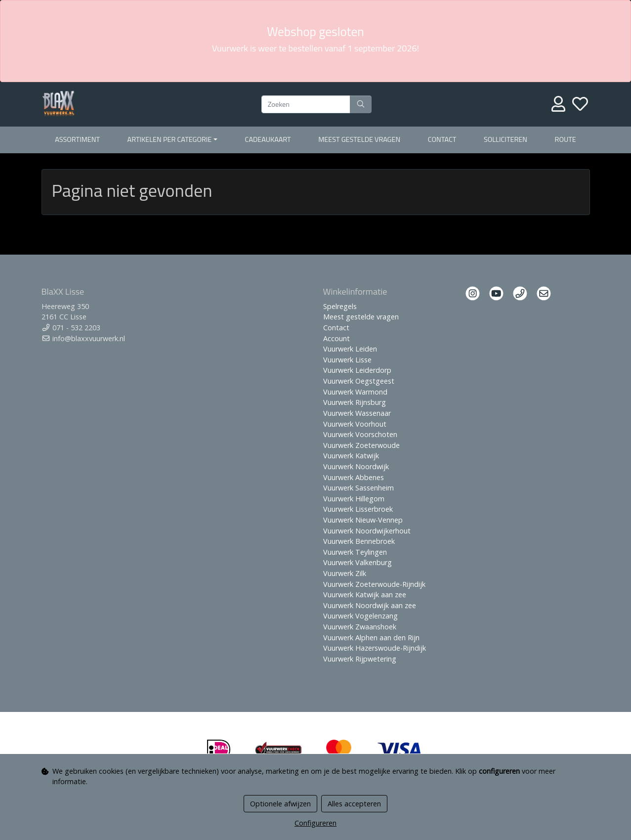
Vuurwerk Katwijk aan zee (365, 595)
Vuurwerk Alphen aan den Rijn (371, 638)
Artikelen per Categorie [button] (170, 139)
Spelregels (340, 306)
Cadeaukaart (268, 139)
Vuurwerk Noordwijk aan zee (370, 605)
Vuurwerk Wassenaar (357, 413)
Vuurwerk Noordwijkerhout (367, 531)
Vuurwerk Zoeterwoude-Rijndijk (374, 584)
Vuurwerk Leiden (350, 349)
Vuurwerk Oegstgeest (359, 381)
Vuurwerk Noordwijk (356, 466)
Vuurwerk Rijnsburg (355, 402)
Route (566, 139)
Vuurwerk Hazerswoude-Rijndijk (375, 648)
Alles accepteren (354, 804)
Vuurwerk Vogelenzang (360, 616)
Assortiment (77, 139)
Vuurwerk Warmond (355, 392)
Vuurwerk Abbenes (354, 477)
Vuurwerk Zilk (345, 573)
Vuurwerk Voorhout (355, 424)
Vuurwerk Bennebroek (359, 541)
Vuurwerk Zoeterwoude (361, 445)
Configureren (315, 823)
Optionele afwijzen (280, 804)
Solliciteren (505, 139)
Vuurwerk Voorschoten (360, 434)
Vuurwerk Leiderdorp (357, 370)
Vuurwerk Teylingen (355, 552)
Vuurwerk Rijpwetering (360, 659)
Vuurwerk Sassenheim (358, 488)
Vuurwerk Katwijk (351, 456)
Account (337, 338)
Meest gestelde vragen (359, 139)
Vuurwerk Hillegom (354, 499)
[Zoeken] (306, 104)
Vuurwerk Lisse (347, 360)
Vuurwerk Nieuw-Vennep (363, 520)
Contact (442, 139)
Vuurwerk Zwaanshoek (360, 627)
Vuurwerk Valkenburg (358, 562)
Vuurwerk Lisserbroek (358, 509)
